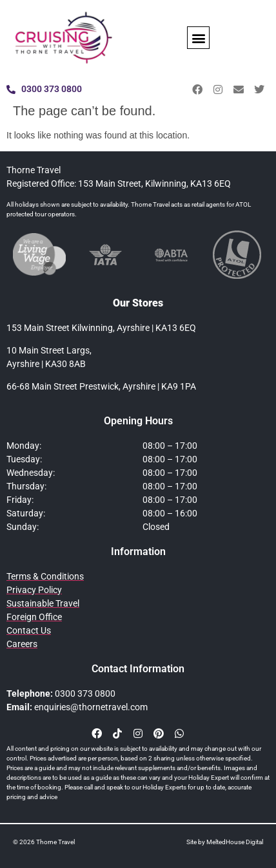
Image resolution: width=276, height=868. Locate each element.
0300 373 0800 (85, 693)
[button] (198, 38)
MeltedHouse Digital (235, 842)
